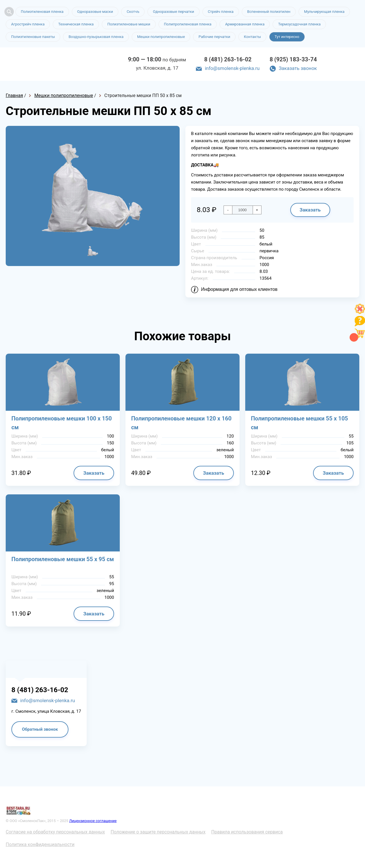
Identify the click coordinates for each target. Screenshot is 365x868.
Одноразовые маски (95, 12)
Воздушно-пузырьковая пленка (96, 37)
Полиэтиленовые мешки (129, 24)
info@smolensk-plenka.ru (232, 68)
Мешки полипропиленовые (161, 37)
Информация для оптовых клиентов (239, 289)
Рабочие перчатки (214, 37)
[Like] (360, 312)
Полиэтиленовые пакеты (33, 37)
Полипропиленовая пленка (188, 24)
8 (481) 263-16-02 (228, 59)
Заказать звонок (298, 68)
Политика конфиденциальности (40, 844)
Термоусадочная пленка (299, 24)
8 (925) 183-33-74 (293, 59)
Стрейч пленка (221, 12)
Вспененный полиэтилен (269, 12)
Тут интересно (287, 37)
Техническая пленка (76, 24)
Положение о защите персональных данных (158, 832)
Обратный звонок (40, 729)
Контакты (252, 37)
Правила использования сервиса (247, 832)
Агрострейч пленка (28, 24)
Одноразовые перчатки (173, 12)
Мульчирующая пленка (324, 12)
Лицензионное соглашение (93, 821)
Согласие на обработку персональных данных (55, 832)
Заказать (310, 210)
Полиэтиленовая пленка (42, 12)
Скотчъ (133, 12)
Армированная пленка (245, 24)
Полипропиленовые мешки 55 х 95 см (63, 559)
